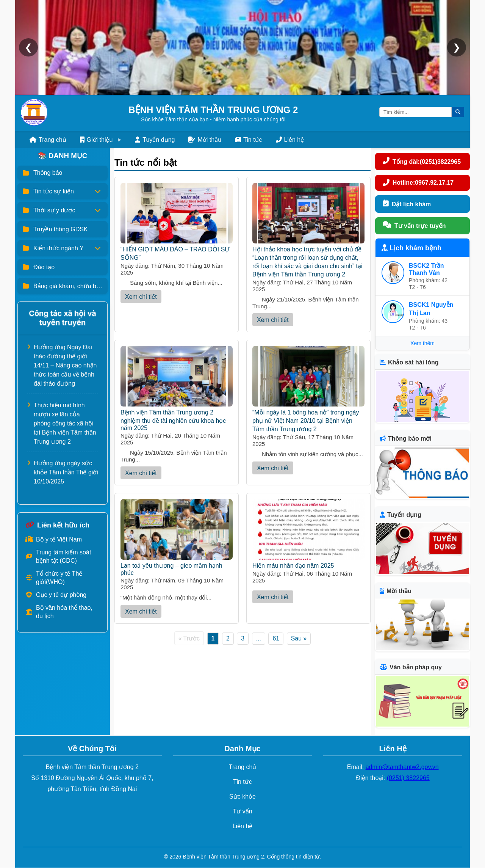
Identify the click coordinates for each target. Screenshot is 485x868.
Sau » (299, 638)
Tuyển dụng (155, 140)
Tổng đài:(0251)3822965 (422, 162)
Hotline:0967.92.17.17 (418, 183)
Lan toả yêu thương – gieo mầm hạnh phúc (177, 565)
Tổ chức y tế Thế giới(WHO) (54, 578)
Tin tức (249, 140)
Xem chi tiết (141, 297)
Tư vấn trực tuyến (414, 226)
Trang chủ (48, 140)
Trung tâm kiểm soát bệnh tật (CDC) (58, 556)
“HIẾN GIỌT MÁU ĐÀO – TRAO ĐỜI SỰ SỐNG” (177, 250)
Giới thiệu (96, 140)
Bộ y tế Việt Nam (54, 539)
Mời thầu (205, 140)
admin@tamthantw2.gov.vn (402, 767)
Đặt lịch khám (407, 204)
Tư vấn (242, 811)
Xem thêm (422, 344)
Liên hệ (290, 140)
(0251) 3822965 (408, 778)
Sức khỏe (242, 797)
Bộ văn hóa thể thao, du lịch (59, 612)
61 (276, 638)
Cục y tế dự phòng (56, 595)
